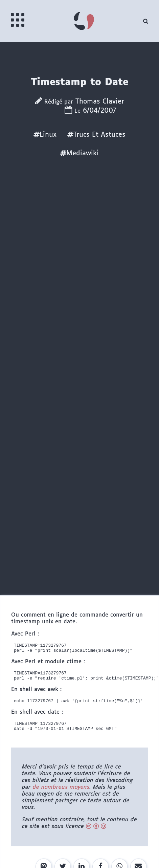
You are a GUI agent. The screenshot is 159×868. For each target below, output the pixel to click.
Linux (45, 135)
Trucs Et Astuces (96, 135)
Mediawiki (79, 153)
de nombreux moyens (61, 794)
